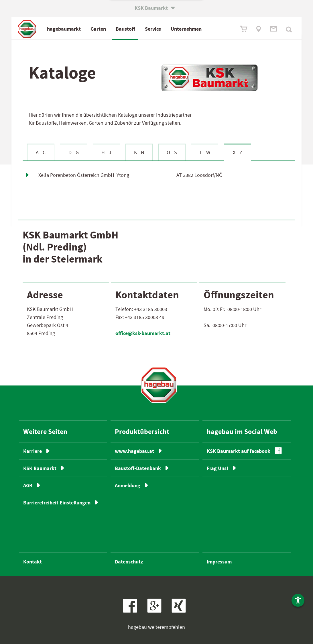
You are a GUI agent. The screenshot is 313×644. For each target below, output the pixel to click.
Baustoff (125, 29)
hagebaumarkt (64, 29)
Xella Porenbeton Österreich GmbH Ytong (84, 175)
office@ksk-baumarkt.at (143, 333)
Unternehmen (186, 29)
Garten (98, 29)
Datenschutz (129, 562)
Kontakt (33, 562)
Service (153, 29)
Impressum (219, 562)
